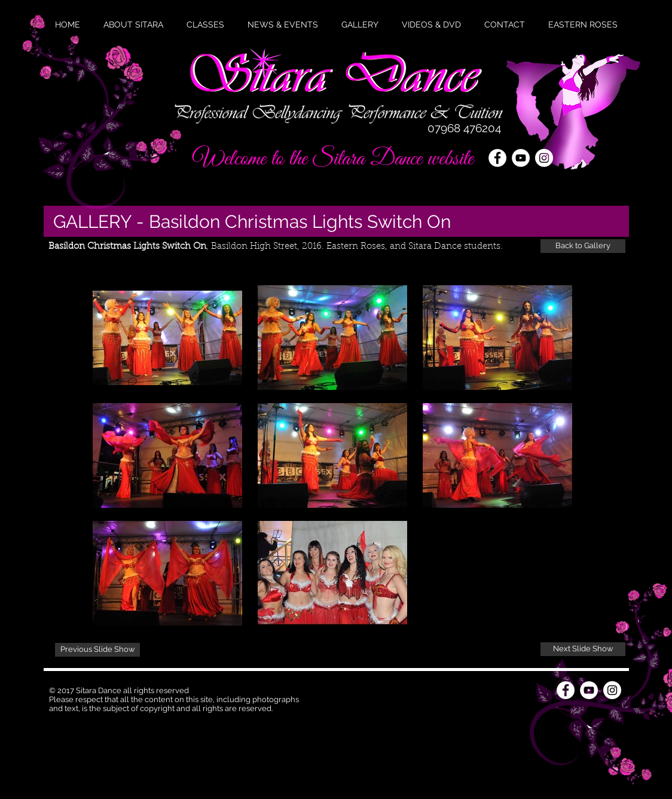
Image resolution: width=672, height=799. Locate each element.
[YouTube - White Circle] (521, 158)
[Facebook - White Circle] (497, 158)
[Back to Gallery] (583, 246)
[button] (283, 25)
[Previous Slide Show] (97, 650)
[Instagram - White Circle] (544, 158)
